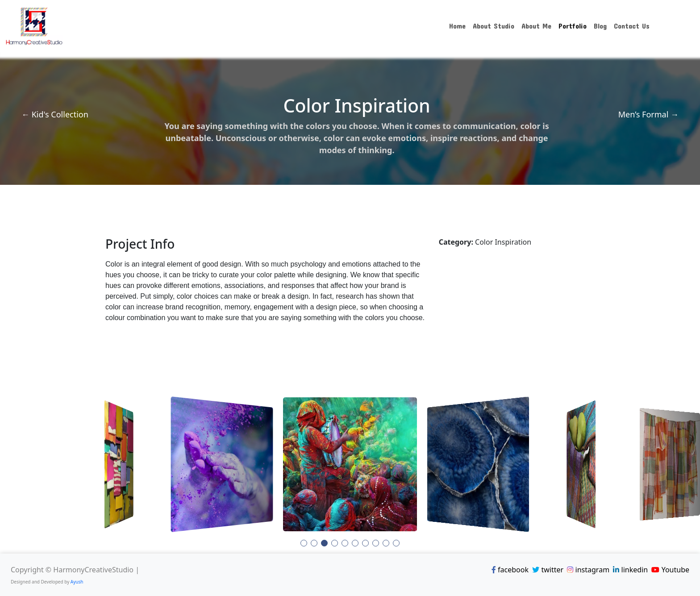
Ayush (77, 582)
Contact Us (632, 26)
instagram (588, 570)
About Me (536, 26)
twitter (548, 570)
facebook (510, 570)
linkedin (630, 570)
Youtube (670, 570)
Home (457, 26)
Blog (600, 26)
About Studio (494, 26)
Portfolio (573, 26)
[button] (304, 543)
